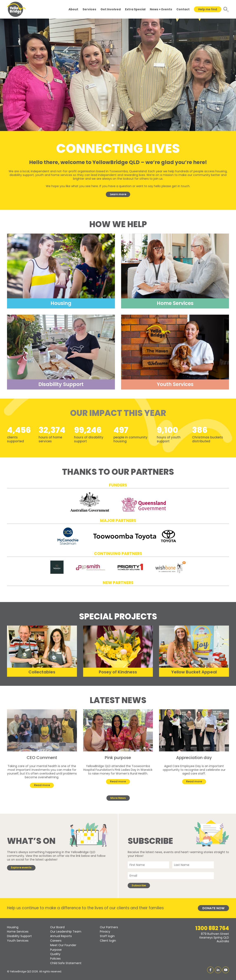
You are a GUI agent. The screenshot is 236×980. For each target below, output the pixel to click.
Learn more (118, 194)
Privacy (105, 932)
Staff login (107, 936)
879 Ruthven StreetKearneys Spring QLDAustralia (214, 937)
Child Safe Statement (66, 963)
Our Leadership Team (66, 932)
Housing (13, 927)
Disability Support (19, 936)
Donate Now (213, 908)
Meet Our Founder (63, 945)
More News (118, 798)
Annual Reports (61, 936)
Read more (42, 785)
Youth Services (18, 941)
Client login (108, 941)
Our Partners (109, 927)
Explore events (21, 867)
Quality (55, 954)
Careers (56, 941)
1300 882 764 (212, 928)
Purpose (56, 950)
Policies (55, 959)
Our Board (57, 927)
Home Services (18, 932)
